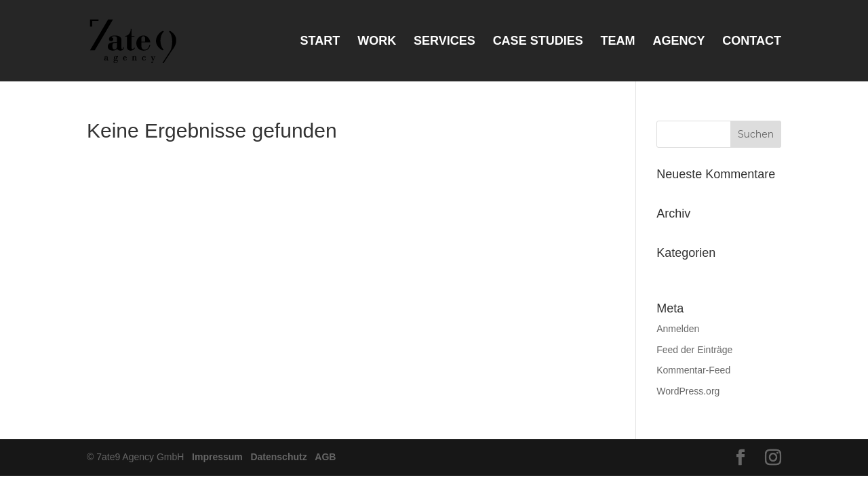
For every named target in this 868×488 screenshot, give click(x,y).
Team (618, 42)
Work (377, 42)
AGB (325, 457)
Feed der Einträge (694, 350)
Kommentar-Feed (693, 370)
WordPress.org (688, 391)
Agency (678, 42)
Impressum (217, 457)
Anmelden (678, 329)
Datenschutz (278, 457)
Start (320, 42)
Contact (752, 42)
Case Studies (538, 42)
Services (445, 42)
